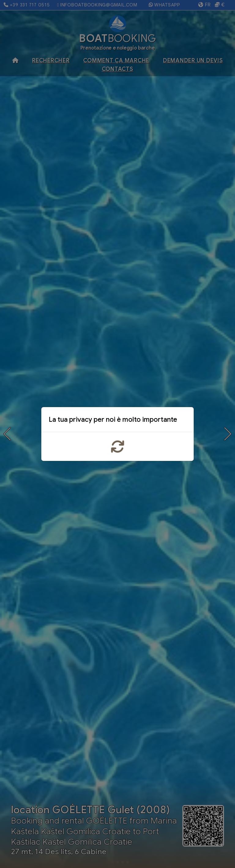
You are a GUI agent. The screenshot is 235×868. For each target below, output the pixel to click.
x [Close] (184, 421)
